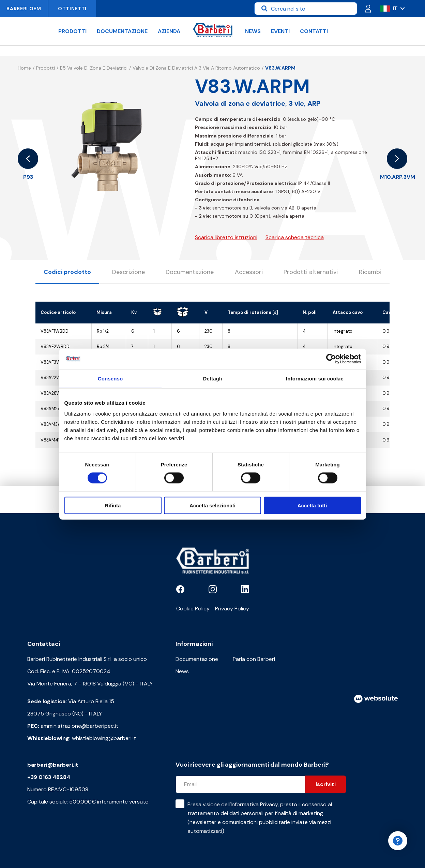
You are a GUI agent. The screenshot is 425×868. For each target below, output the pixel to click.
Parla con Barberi (254, 659)
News (253, 31)
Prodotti (72, 31)
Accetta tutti (312, 505)
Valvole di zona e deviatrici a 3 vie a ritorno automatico (196, 68)
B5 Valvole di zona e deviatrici (94, 68)
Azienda (169, 31)
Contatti (314, 31)
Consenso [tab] (110, 379)
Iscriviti (326, 784)
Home (24, 68)
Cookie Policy (193, 609)
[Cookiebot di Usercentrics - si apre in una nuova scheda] (331, 359)
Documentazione (122, 31)
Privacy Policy (232, 609)
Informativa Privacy (254, 804)
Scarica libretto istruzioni (226, 237)
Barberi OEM (24, 9)
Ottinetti (72, 9)
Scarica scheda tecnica (295, 237)
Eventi (280, 31)
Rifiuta (113, 505)
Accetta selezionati (212, 505)
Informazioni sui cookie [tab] (315, 379)
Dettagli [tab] (213, 379)
